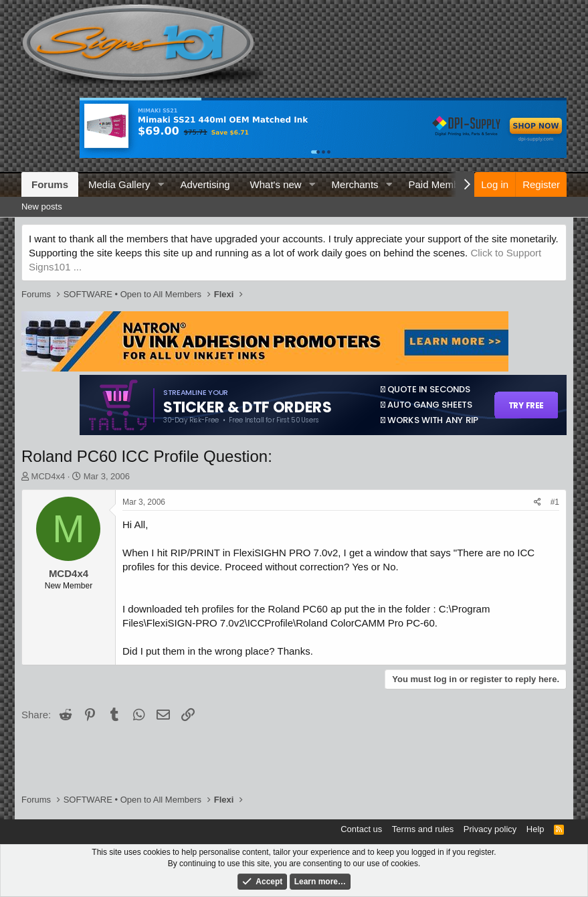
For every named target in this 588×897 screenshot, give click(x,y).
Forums (50, 184)
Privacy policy (490, 829)
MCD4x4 (48, 476)
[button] (161, 184)
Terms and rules (423, 829)
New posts (42, 207)
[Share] (537, 502)
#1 (555, 502)
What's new (276, 184)
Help (535, 829)
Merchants (355, 184)
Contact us (361, 829)
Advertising (205, 184)
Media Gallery (119, 184)
